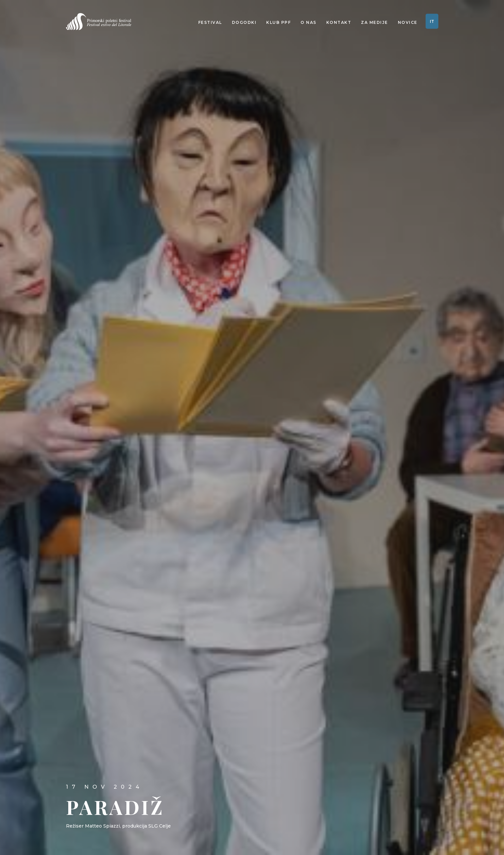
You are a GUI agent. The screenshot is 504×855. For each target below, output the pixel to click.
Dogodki (244, 22)
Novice (408, 22)
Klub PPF (278, 22)
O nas (309, 22)
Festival (210, 22)
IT (432, 21)
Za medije (374, 22)
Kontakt (339, 22)
